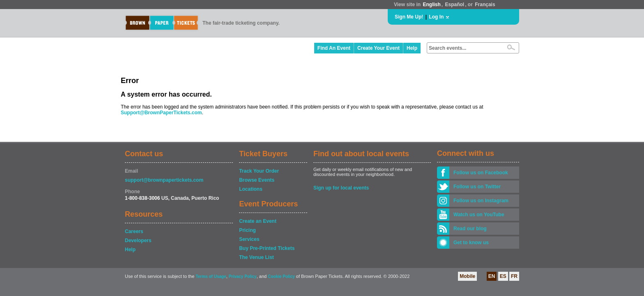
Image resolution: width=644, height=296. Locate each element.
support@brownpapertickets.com (164, 180)
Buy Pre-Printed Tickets (267, 248)
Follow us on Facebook (481, 173)
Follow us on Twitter (477, 187)
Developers (138, 240)
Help (412, 48)
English (431, 5)
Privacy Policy (243, 276)
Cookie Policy (281, 276)
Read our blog (470, 229)
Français (485, 5)
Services (249, 239)
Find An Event (334, 48)
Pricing (247, 230)
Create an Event (258, 221)
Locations (251, 189)
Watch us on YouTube (479, 215)
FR (514, 276)
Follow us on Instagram (481, 201)
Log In (436, 17)
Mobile (467, 276)
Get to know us (471, 243)
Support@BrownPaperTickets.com (161, 113)
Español (455, 5)
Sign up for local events (341, 188)
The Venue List (256, 257)
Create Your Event (378, 48)
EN (492, 276)
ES (503, 276)
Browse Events (257, 180)
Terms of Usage (211, 276)
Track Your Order (259, 171)
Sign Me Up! (409, 17)
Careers (134, 231)
